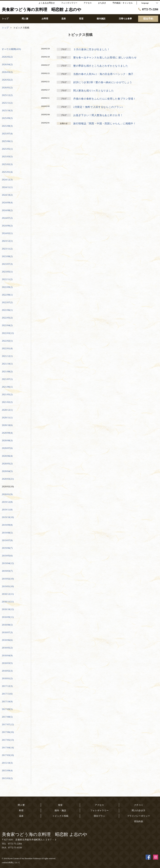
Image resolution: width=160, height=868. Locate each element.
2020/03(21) (8, 479)
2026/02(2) (7, 80)
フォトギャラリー (100, 811)
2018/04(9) (7, 656)
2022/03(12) (8, 333)
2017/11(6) (7, 694)
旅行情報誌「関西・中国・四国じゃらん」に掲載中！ (105, 123)
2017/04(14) (8, 748)
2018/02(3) (7, 671)
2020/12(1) (7, 410)
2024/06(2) (7, 226)
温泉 (21, 816)
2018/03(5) (7, 663)
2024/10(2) (7, 195)
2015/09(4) (7, 771)
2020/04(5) (7, 471)
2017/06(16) (8, 732)
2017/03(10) (8, 755)
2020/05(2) (7, 464)
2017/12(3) (7, 686)
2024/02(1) (7, 233)
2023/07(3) (7, 264)
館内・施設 (60, 811)
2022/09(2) (7, 287)
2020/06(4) (7, 456)
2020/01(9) (7, 494)
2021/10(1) (7, 364)
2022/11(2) (7, 279)
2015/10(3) (7, 763)
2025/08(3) (7, 126)
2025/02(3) (7, 164)
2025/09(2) (7, 118)
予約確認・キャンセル (122, 3)
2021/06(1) (7, 387)
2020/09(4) (7, 433)
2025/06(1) (7, 141)
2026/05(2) (7, 57)
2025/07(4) (7, 134)
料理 (21, 811)
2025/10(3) (7, 111)
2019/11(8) (7, 510)
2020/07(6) (7, 448)
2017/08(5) (7, 717)
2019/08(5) (7, 533)
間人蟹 (21, 805)
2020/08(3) (7, 441)
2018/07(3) (7, 632)
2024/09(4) (7, 203)
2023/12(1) (7, 241)
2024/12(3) (7, 180)
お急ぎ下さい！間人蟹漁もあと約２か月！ (98, 115)
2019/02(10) (8, 579)
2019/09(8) (7, 525)
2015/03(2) (7, 778)
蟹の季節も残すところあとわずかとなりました (101, 66)
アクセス (99, 805)
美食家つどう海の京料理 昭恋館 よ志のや (45, 834)
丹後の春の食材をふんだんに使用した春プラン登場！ (105, 99)
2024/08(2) (7, 210)
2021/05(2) (7, 395)
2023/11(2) (7, 249)
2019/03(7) (7, 571)
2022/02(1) (7, 341)
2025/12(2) (7, 95)
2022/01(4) (7, 348)
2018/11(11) (8, 602)
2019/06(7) (7, 548)
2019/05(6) (7, 556)
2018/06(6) (7, 640)
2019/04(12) (8, 563)
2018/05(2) (7, 648)
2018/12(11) (8, 594)
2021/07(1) (7, 379)
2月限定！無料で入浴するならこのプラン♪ (98, 107)
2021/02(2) (7, 402)
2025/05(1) (7, 149)
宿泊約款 (139, 821)
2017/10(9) (7, 702)
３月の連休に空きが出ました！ (92, 49)
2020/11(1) (7, 418)
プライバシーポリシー (139, 816)
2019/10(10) (8, 517)
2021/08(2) (7, 372)
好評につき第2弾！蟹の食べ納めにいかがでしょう (103, 82)
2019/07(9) (7, 540)
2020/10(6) (7, 425)
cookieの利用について (11, 863)
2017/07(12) (8, 725)
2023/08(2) (7, 256)
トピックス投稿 (60, 816)
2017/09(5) (7, 709)
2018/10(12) (8, 609)
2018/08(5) (7, 625)
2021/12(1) (7, 356)
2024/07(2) (7, 218)
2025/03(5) (7, 157)
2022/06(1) (7, 310)
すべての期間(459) (11, 49)
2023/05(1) (7, 272)
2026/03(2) (7, 72)
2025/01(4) (7, 172)
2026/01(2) (7, 88)
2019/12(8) (7, 502)
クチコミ (139, 805)
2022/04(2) (7, 325)
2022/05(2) (7, 318)
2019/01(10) (8, 586)
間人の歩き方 (139, 811)
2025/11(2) (7, 103)
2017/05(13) (8, 740)
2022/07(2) (7, 302)
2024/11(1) (7, 187)
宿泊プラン (100, 816)
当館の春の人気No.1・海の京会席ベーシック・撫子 (103, 74)
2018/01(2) (7, 679)
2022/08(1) (7, 295)
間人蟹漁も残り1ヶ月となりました (94, 91)
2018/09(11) (8, 617)
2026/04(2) (7, 65)
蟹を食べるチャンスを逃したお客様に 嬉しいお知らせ (105, 57)
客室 (60, 805)
